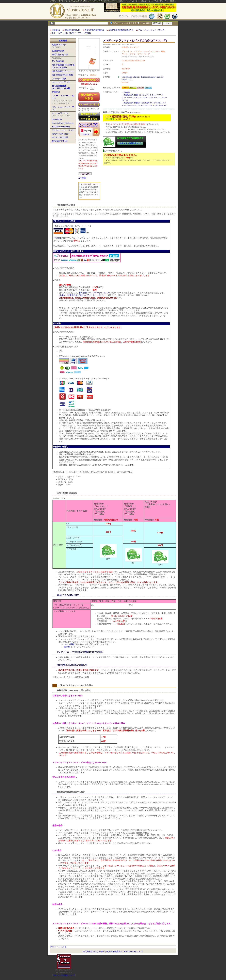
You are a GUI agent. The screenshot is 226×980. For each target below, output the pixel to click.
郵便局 (67, 647)
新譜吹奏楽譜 (58, 51)
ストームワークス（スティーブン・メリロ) (71, 33)
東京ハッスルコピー (61, 134)
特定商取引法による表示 (94, 952)
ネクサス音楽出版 (60, 137)
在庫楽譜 (56, 92)
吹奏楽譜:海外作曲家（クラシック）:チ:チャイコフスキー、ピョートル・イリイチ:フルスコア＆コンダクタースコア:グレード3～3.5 (144, 97)
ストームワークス (60, 113)
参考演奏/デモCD (60, 141)
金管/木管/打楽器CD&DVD (121, 30)
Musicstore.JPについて (134, 952)
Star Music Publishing (61, 127)
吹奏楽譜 (56, 30)
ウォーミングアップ (61, 82)
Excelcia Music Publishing (63, 123)
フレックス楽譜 (59, 79)
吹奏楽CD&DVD (72, 30)
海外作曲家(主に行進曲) (63, 75)
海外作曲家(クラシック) (63, 71)
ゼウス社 (57, 238)
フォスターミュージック (63, 130)
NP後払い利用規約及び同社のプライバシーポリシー (82, 295)
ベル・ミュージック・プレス (151, 30)
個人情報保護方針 (114, 952)
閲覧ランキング (59, 45)
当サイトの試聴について (64, 975)
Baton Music (57, 119)
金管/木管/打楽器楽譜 (94, 30)
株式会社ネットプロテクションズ (94, 293)
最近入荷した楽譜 (60, 55)
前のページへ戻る (58, 947)
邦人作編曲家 (58, 61)
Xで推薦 (82, 178)
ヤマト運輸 (69, 644)
